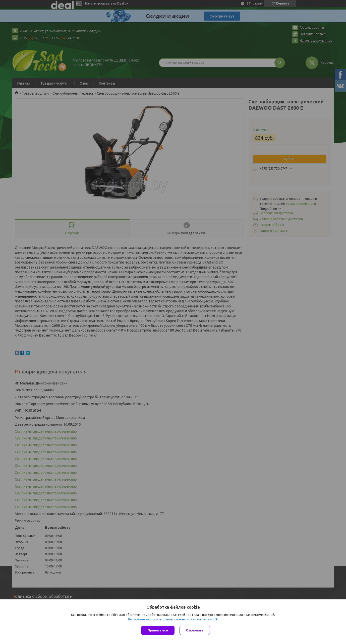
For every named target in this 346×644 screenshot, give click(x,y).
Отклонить (195, 630)
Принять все (158, 630)
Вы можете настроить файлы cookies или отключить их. (171, 619)
